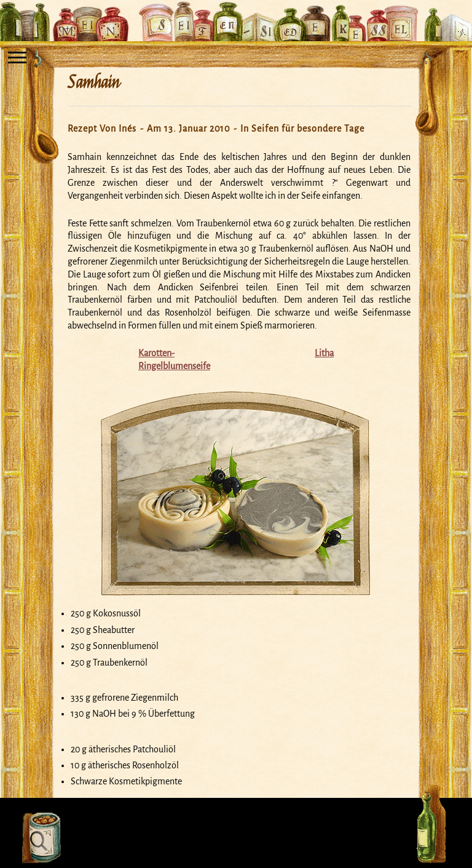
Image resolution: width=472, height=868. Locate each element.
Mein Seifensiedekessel (236, 15)
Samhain (94, 82)
